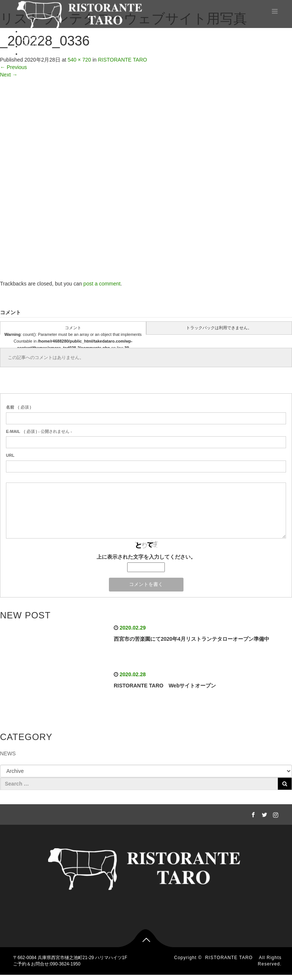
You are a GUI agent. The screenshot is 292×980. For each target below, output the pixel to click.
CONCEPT (34, 39)
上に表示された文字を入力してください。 (146, 557)
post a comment (102, 284)
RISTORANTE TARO (231, 958)
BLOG (29, 54)
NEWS (8, 753)
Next (9, 75)
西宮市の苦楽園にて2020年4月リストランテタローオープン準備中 (191, 639)
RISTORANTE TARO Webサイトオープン (165, 686)
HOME (29, 31)
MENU (29, 46)
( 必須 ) (18, 407)
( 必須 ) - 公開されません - (39, 431)
